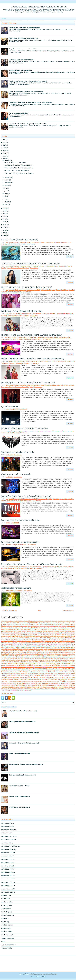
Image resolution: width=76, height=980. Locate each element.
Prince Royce (14, 675)
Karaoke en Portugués (7, 935)
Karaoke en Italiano (6, 932)
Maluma (65, 567)
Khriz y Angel (58, 654)
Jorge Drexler (55, 651)
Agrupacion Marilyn (40, 621)
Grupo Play (15, 647)
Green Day (69, 646)
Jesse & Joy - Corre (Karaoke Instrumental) (21, 60)
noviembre (8, 177)
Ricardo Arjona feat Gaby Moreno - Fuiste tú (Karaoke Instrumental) (28, 81)
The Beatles (22, 685)
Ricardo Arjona (34, 677)
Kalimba (61, 652)
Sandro (71, 679)
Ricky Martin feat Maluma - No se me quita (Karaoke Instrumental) (32, 564)
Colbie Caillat (50, 634)
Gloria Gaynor (57, 646)
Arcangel (46, 626)
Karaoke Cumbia (6, 899)
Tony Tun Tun (69, 686)
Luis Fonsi (59, 663)
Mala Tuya (16, 665)
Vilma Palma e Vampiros (61, 687)
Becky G (17, 361)
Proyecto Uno (21, 675)
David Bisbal (24, 638)
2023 (4, 148)
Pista (70, 242)
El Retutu (8, 643)
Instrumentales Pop (6, 833)
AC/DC (3, 621)
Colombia (20, 338)
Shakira (63, 681)
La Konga (64, 655)
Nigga (54, 670)
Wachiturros (15, 689)
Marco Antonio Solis (66, 665)
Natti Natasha (68, 266)
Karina (3, 654)
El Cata (24, 641)
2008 (4, 235)
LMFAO (22, 655)
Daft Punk (23, 636)
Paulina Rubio (20, 674)
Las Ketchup (10, 659)
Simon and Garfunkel (12, 684)
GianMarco (15, 646)
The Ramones (34, 686)
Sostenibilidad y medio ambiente (16, 588)
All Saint (14, 624)
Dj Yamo (11, 639)
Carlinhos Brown (64, 631)
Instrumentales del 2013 (8, 866)
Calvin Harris (35, 631)
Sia (68, 682)
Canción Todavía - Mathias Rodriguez (19, 807)
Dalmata (28, 636)
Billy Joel (14, 629)
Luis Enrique (45, 663)
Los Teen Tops (9, 664)
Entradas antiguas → (68, 610)
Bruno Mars (72, 629)
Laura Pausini (30, 659)
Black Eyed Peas (13, 338)
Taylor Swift (4, 685)
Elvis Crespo (33, 643)
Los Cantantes (52, 660)
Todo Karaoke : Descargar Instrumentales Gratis (39, 7)
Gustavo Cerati (40, 647)
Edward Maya (11, 641)
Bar (7, 455)
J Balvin (31, 649)
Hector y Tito (4, 649)
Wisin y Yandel (51, 689)
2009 (4, 233)
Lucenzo (34, 664)
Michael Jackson (71, 667)
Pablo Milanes (66, 672)
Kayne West (18, 654)
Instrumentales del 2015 (8, 872)
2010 (4, 230)
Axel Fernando (71, 626)
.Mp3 (7, 242)
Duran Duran (57, 639)
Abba (6, 621)
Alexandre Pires (62, 623)
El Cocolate (29, 641)
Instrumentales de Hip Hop (9, 849)
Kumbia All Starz (9, 656)
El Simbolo (13, 643)
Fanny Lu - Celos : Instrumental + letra (19, 796)
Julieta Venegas (37, 652)
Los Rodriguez (69, 662)
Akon (53, 621)
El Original (55, 641)
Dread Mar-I (50, 639)
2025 (4, 142)
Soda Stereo (38, 684)
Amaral (42, 624)
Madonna (73, 664)
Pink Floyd (68, 674)
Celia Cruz (43, 633)
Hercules (9, 649)
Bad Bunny (12, 314)
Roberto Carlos (13, 679)
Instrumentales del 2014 (8, 869)
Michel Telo (11, 668)
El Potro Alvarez (67, 641)
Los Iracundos (8, 662)
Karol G (63, 242)
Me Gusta (55, 667)
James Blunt (51, 649)
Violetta (70, 687)
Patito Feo (72, 672)
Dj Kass (6, 639)
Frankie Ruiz (68, 644)
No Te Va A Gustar (67, 670)
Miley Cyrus (25, 668)
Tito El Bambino (42, 685)
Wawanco (21, 689)
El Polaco (61, 641)
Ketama (53, 654)
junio (6, 191)
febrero (7, 202)
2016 (4, 214)
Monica (40, 668)
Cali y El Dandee (17, 631)
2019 (4, 159)
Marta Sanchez (22, 667)
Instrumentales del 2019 (33, 242)
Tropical (11, 687)
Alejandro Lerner (23, 623)
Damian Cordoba (42, 636)
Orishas (37, 672)
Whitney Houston (27, 689)
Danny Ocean (14, 638)
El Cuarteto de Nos (36, 641)
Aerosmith (26, 621)
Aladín (56, 621)
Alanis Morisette (61, 621)
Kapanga (66, 652)
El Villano (27, 643)
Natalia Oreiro (67, 668)
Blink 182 (29, 629)
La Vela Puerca (31, 657)
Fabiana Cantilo (9, 644)
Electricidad (9, 545)
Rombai (24, 679)
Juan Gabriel (5, 652)
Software (45, 683)
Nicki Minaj (72, 290)
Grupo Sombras (22, 647)
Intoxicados (25, 649)
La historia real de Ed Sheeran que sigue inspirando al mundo (26, 764)
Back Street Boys (18, 628)
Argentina (11, 361)
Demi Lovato (46, 638)
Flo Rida (34, 644)
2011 (4, 227)
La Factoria (53, 655)
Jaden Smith (40, 649)
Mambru (27, 665)
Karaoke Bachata (6, 895)
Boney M (44, 629)
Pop (13, 387)
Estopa (73, 643)
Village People (50, 687)
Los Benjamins (25, 660)
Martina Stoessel (30, 667)
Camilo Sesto (51, 631)
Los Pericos (29, 662)
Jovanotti (67, 651)
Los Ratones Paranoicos (45, 662)
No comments (31, 244)
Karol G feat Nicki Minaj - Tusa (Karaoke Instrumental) (26, 287)
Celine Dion (48, 633)
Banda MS (12, 431)
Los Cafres (45, 660)
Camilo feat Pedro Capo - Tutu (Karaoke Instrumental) (26, 496)
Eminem (39, 643)
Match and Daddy (39, 667)
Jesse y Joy (60, 385)
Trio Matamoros (5, 687)
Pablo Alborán (58, 672)
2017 (4, 211)
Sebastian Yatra (18, 682)
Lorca (55, 659)
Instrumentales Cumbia (8, 826)
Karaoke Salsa (5, 918)
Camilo (11, 499)
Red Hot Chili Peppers (65, 675)
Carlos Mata (11, 633)
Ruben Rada (57, 679)
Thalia (16, 685)
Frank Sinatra (62, 644)
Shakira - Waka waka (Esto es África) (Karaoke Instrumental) (26, 92)
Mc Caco (50, 667)
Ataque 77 (51, 626)
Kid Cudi (64, 654)
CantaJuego (57, 631)
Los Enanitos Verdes (68, 660)
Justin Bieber (53, 652)
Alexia (67, 623)
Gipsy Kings (42, 646)
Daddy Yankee (15, 636)
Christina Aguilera (26, 634)
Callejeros (29, 631)
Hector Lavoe (64, 647)
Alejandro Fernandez (12, 623)
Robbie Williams (5, 679)
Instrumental (22, 242)
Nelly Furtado (21, 670)
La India (59, 655)
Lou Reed (20, 664)
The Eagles (28, 686)
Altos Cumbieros (20, 624)
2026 (4, 140)
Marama (48, 665)
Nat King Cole (59, 668)
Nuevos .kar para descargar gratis (19, 113)
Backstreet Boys (26, 628)
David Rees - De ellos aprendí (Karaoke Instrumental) (24, 732)
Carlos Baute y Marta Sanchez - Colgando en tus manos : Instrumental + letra (31, 102)
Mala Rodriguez (9, 665)
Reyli (26, 678)
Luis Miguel (67, 663)
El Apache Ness (18, 641)
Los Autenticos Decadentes (15, 660)
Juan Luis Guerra (14, 652)
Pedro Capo (71, 499)
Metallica (63, 667)
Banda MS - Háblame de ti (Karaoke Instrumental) (24, 428)
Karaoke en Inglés (6, 928)
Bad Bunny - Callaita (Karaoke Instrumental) (16, 171)
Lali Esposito (51, 657)
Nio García (58, 670)
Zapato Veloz (20, 690)
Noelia (7, 672)
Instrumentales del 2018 (44, 361)
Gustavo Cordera (48, 647)
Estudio (20, 545)
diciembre (7, 161)
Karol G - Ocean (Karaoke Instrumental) (15, 162)
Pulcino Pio (27, 675)
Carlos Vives (17, 633)
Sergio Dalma (50, 682)
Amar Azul (37, 624)
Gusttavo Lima (56, 647)
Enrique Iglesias (57, 643)
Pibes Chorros (54, 674)
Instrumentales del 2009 (8, 853)
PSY (53, 672)
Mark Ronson (9, 667)
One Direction (22, 672)
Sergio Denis (56, 682)
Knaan (73, 654)
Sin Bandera (21, 683)
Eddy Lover (4, 641)
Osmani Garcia (43, 672)
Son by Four (52, 684)
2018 (4, 208)
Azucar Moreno (5, 628)
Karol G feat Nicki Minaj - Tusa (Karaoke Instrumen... (19, 168)
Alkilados (9, 624)
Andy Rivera (9, 626)
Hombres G (15, 649)
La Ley (69, 656)
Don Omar (16, 639)
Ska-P (27, 684)
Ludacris (39, 663)
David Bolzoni (32, 638)
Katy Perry (12, 654)
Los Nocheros (15, 662)
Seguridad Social (26, 682)
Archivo (13, 707)
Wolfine (63, 689)
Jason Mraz (67, 649)
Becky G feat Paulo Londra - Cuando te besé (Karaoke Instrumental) (32, 359)
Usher (18, 687)
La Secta (25, 657)
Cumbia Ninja (4, 636)
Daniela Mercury (67, 636)
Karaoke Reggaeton (58, 499)
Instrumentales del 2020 (8, 889)
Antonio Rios (34, 626)
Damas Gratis (34, 636)
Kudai (3, 655)
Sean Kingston (9, 682)
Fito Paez (29, 644)
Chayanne (57, 633)
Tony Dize (62, 685)
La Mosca (8, 657)
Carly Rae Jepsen (25, 633)
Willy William (40, 689)
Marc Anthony (56, 665)
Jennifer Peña (9, 651)
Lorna (58, 659)
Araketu (42, 626)
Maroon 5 (15, 667)
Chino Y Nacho (10, 634)
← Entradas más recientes (9, 610)
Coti (65, 634)
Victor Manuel (36, 687)
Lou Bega (15, 664)
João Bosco (72, 651)
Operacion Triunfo (30, 672)
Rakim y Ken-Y (45, 675)
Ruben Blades (50, 679)
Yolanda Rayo (14, 690)
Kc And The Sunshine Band (28, 654)
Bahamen (41, 628)
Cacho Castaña (9, 631)
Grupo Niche (9, 647)
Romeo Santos (31, 679)
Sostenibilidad (19, 591)
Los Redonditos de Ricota (58, 662)
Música (24, 545)
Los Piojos (35, 662)
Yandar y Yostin (71, 689)
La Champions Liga (39, 656)
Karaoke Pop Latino (7, 905)
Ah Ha (46, 621)
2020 (4, 156)
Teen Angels (11, 686)
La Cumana (47, 656)
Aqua (38, 626)
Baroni (59, 628)
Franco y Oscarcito (54, 644)
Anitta (29, 626)
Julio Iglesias (45, 652)
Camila (40, 631)
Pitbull (73, 674)
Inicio (4, 18)
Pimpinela (60, 674)
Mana (31, 665)
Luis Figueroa (52, 664)
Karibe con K (72, 652)
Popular (5, 707)
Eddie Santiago (71, 639)
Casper (38, 633)
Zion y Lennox (28, 690)
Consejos (12, 409)
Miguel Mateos (18, 668)
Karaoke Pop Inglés (7, 902)
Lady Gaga (45, 657)
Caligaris (24, 631)
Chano (53, 633)
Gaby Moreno (4, 646)
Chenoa (63, 633)
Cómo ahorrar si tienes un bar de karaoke (20, 520)
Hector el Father (71, 647)
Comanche (55, 634)
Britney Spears (64, 629)
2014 (4, 219)
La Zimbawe (38, 657)
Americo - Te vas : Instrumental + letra (19, 754)
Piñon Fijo (4, 675)
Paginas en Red (41, 976)
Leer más (70, 257)
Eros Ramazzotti (67, 643)
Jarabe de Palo (59, 649)
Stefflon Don (58, 684)
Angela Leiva (24, 626)
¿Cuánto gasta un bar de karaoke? (17, 474)
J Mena (35, 649)
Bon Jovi (40, 629)
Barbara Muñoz (53, 628)
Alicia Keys (4, 624)
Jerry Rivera (16, 651)
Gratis (17, 242)
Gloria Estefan (49, 646)
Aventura (56, 626)
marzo (6, 199)
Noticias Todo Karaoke (8, 938)
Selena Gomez (38, 682)
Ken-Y (45, 654)
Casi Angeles (33, 633)
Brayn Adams (50, 629)
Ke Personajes (39, 654)
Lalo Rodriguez (58, 657)
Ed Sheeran (63, 639)
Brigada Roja (56, 629)
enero (6, 204)
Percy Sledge (48, 674)
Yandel (3, 690)
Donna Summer (34, 639)
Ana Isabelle (56, 624)
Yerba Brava (7, 690)
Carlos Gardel (4, 633)
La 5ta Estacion (29, 655)
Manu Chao (43, 665)
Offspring (15, 672)
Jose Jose (62, 651)
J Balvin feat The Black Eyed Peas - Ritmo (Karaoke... (19, 173)
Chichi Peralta (69, 633)
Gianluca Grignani (22, 646)
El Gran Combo (48, 641)
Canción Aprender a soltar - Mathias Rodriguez (22, 722)
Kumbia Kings (17, 656)
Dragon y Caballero (43, 639)
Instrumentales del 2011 (8, 859)
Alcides (67, 621)
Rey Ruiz (23, 678)
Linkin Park (50, 659)
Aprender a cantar (10, 406)
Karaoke (58, 242)
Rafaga (38, 675)
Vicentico (29, 687)
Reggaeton (4, 244)
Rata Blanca (56, 675)
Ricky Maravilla (58, 678)
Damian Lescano (50, 636)
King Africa (69, 654)
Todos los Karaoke (13, 292)
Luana (24, 664)
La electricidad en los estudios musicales (20, 542)
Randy (51, 675)
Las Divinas (4, 659)
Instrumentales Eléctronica (9, 830)
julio (6, 188)
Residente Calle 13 (15, 678)
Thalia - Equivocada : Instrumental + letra (20, 70)
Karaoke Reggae (6, 909)
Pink (64, 674)
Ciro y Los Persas (42, 634)
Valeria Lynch (23, 687)
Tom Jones (57, 686)
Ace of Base (16, 621)
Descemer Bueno (54, 638)
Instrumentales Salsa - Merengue (10, 846)
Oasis (11, 672)
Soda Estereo (31, 684)
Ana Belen (51, 624)
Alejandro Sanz (32, 623)
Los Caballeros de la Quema (35, 660)
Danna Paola (8, 638)
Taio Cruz (66, 684)
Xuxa (66, 689)
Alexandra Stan (54, 623)
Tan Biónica (72, 684)
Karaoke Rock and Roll (7, 915)
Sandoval (67, 679)
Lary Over (73, 657)
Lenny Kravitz (38, 659)
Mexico (7, 387)
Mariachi (61, 431)
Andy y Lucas (16, 626)
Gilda (37, 646)
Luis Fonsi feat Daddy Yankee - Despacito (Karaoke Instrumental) (28, 124)
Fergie (25, 644)
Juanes (29, 652)
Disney (70, 638)
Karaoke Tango (5, 922)
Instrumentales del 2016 (8, 876)
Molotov (36, 668)
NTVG (53, 668)
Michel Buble (4, 668)
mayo (6, 193)
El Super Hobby (20, 643)
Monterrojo (45, 668)
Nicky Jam (49, 670)
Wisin (45, 689)
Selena (32, 682)
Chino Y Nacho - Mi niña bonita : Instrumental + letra (24, 38)
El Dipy (43, 641)
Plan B (8, 675)
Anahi (62, 624)
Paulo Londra (5, 363)
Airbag (50, 621)
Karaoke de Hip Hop (7, 925)
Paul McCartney (12, 674)
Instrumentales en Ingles (8, 892)
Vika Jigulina (43, 687)
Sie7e (70, 682)
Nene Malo (27, 670)
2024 (4, 145)
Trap (23, 316)
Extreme (3, 644)
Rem (9, 678)
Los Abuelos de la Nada (66, 659)
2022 (4, 151)
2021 (4, 153)
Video (24, 244)
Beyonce (9, 629)
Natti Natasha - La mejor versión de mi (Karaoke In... (19, 165)
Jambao (45, 649)
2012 (4, 225)
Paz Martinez (35, 674)
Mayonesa (46, 667)
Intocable (20, 649)
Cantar (7, 409)
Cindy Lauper (34, 634)
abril (6, 196)
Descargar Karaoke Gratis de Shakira (19, 786)
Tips (17, 409)
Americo (46, 624)
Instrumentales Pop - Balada (48, 385)
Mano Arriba (37, 665)
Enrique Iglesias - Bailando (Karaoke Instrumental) (23, 711)
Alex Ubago (47, 623)
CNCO (3, 631)
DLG (9, 636)
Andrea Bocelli (67, 624)
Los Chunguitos (59, 660)
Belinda (69, 628)
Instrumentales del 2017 (32, 431)
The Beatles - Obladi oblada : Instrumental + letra (22, 775)
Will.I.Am (34, 689)
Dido (59, 638)
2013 (4, 222)
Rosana (44, 679)
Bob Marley (34, 629)
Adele (21, 621)
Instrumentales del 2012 (8, 863)
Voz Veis (9, 689)
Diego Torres (64, 638)
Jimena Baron (31, 651)
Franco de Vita (45, 644)
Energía (15, 545)
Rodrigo (19, 679)
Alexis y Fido (72, 623)
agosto (7, 185)
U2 (15, 687)
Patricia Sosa (5, 674)
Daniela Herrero (58, 636)
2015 (4, 216)
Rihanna (73, 678)
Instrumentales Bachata (8, 823)
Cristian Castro (71, 634)
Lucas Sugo (29, 663)
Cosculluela (61, 634)
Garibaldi (10, 646)
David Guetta (39, 638)
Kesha (49, 654)
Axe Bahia (64, 626)
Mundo (8, 591)
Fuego (73, 644)
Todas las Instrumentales (15, 244)
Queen (31, 675)
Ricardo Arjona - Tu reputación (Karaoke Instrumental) (24, 28)
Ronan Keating (38, 679)
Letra (67, 242)
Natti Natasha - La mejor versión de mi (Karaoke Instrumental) (30, 263)
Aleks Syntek (41, 623)
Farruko (21, 644)
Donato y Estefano (25, 639)
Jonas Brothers (48, 651)
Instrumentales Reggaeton (48, 242)
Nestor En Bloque (35, 670)
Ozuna (49, 672)
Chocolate (18, 634)
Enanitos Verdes (46, 643)
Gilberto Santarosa (31, 646)
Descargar (12, 242)
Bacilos (11, 628)
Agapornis (32, 621)
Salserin (63, 679)
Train (74, 685)
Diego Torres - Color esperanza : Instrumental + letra (24, 49)
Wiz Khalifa (58, 689)
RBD (34, 675)
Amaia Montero (29, 624)
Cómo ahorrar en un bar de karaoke (18, 452)
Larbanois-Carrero (66, 657)
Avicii (60, 626)
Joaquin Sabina (40, 651)
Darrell (19, 638)
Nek (16, 670)
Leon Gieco (44, 659)
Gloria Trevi (63, 646)
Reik (6, 678)
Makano (3, 665)
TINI (62, 684)
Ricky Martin (11, 569)
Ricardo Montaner (48, 678)
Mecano (59, 667)
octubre (7, 180)
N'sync (49, 668)
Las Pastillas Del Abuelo (20, 659)
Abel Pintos (10, 621)
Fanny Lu (17, 644)
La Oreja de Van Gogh (17, 657)
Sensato (45, 682)
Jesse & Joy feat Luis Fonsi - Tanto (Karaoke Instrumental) (28, 383)
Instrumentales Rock (7, 843)
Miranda (31, 668)
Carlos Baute (71, 631)
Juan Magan (23, 652)
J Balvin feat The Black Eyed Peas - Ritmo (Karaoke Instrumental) (31, 335)
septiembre (8, 183)
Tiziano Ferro (51, 685)
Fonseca (39, 644)
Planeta (12, 591)
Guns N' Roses (31, 647)
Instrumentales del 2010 (8, 856)
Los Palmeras (23, 662)
